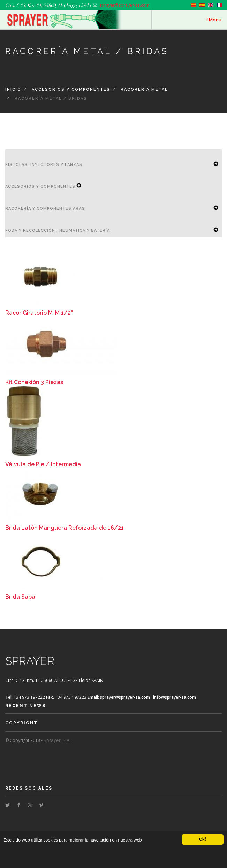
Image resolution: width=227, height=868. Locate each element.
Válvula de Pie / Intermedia (43, 464)
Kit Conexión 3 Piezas (34, 382)
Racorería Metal (144, 89)
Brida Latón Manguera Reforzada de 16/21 (65, 528)
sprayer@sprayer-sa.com (125, 697)
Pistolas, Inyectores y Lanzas (44, 165)
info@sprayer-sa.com (175, 697)
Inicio (13, 89)
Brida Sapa (20, 597)
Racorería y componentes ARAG (45, 209)
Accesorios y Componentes (71, 89)
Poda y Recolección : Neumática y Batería (58, 231)
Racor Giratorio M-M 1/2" (39, 313)
